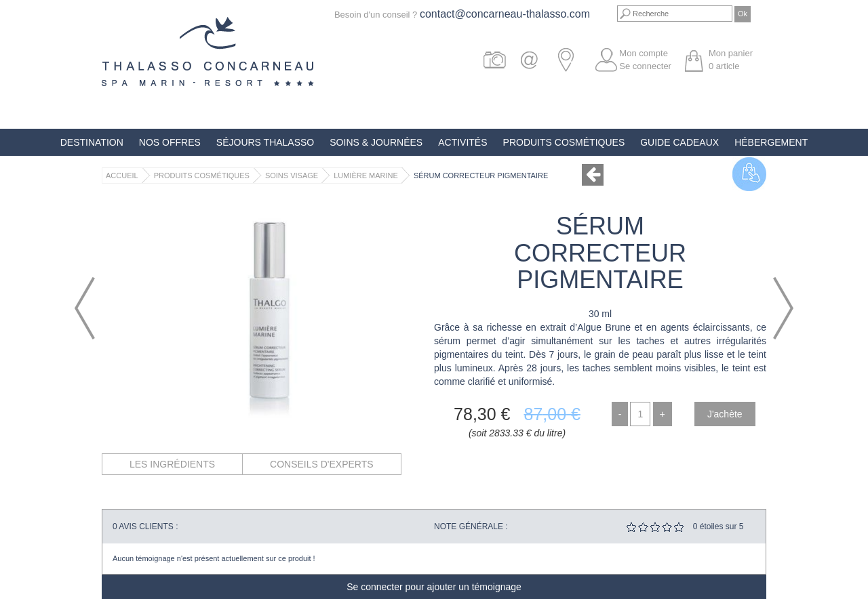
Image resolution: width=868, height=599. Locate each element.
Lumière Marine (366, 175)
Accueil (122, 175)
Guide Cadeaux (679, 142)
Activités (462, 142)
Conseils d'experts (322, 464)
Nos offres (170, 142)
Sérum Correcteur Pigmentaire (481, 175)
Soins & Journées (376, 142)
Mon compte (644, 53)
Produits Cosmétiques (564, 142)
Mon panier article (731, 60)
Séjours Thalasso (265, 142)
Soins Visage (292, 175)
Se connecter (645, 66)
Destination (92, 142)
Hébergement (771, 142)
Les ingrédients (172, 464)
